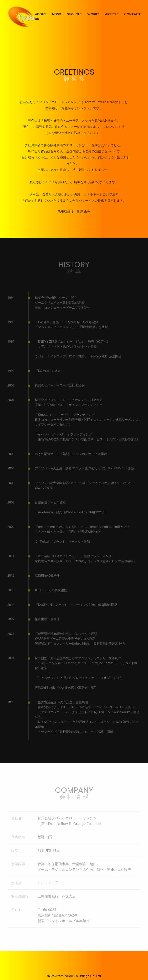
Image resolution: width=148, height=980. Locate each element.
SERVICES (74, 14)
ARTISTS (112, 14)
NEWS (57, 14)
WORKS (93, 14)
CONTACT (132, 14)
